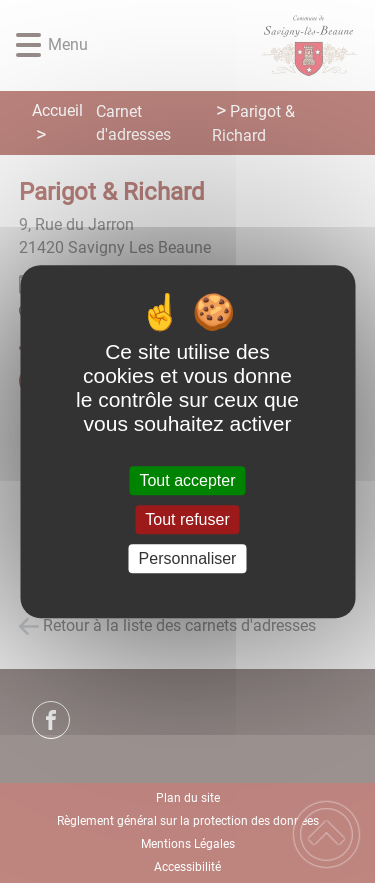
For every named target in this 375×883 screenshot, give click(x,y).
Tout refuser (187, 519)
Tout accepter (187, 480)
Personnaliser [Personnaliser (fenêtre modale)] (188, 558)
